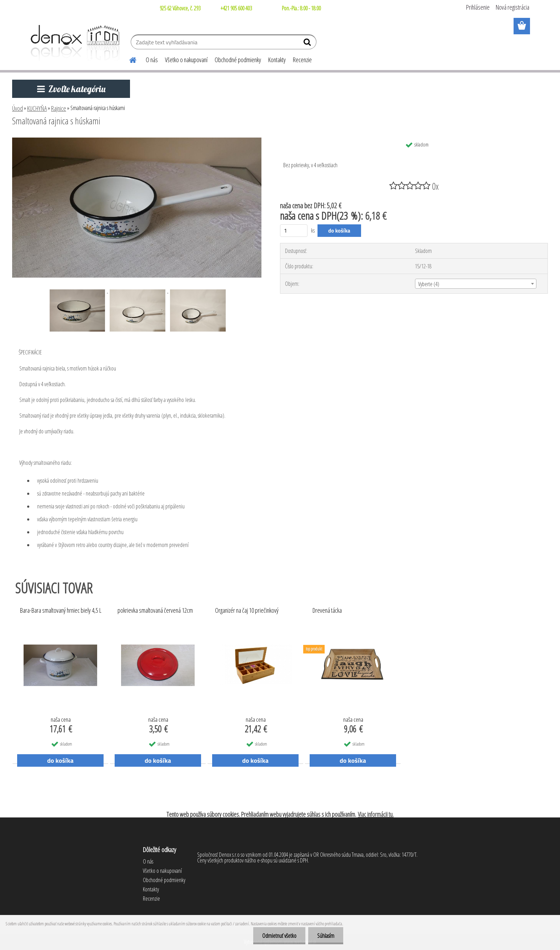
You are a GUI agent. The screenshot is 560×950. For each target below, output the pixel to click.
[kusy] (294, 231)
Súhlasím (326, 936)
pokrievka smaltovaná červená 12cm (155, 611)
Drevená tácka (327, 611)
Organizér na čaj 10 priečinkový (247, 611)
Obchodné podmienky (238, 60)
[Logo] (74, 43)
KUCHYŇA (37, 108)
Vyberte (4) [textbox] (429, 284)
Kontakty (277, 60)
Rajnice (59, 108)
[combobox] (476, 284)
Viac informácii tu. (376, 814)
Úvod (17, 108)
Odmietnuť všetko (279, 936)
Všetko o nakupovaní (186, 60)
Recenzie (302, 60)
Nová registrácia (512, 7)
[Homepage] (129, 59)
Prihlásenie (478, 7)
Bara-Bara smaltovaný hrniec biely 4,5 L (61, 611)
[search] (308, 44)
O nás (152, 60)
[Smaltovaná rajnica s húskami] (137, 140)
